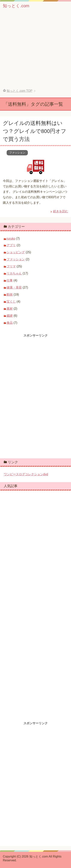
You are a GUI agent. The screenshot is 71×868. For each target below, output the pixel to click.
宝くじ (11, 302)
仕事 (10, 280)
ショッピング (16, 252)
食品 (10, 323)
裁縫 (10, 316)
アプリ (11, 245)
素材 (10, 309)
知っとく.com (16, 6)
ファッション (17, 153)
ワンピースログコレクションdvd (26, 474)
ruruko (11, 239)
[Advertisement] (35, 51)
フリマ (11, 266)
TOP (19, 91)
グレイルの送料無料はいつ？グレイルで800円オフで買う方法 (35, 131)
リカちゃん (14, 273)
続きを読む (61, 211)
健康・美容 (14, 287)
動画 (10, 295)
